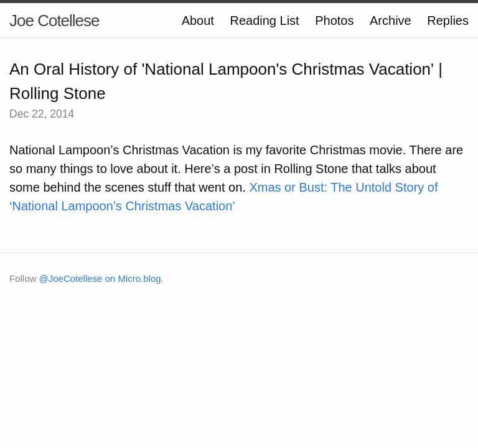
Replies (448, 21)
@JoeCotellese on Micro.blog (100, 278)
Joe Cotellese (54, 21)
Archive (391, 21)
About (198, 21)
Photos (334, 21)
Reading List (264, 21)
